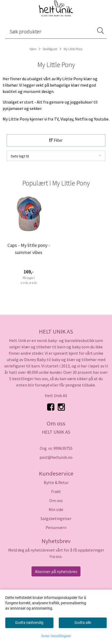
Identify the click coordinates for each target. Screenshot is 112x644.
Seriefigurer (48, 49)
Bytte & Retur (56, 482)
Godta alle (83, 623)
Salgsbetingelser (56, 518)
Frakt (56, 491)
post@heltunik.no (56, 457)
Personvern (56, 527)
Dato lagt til (20, 156)
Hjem (33, 49)
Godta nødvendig (29, 623)
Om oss (56, 500)
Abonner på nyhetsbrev (56, 571)
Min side (56, 509)
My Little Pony (71, 49)
